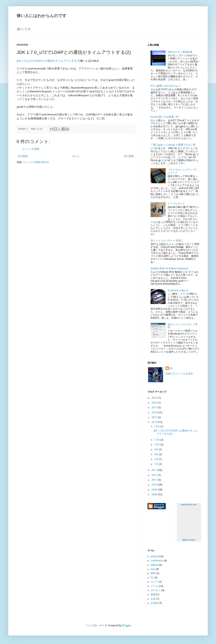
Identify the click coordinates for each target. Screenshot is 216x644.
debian (154, 565)
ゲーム (154, 586)
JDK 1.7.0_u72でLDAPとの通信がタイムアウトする (47, 61)
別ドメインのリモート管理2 (166, 241)
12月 (157, 426)
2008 (155, 494)
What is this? (189, 540)
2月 (157, 459)
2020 (155, 403)
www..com (189, 504)
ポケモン (156, 590)
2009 (155, 490)
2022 (155, 398)
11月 (157, 440)
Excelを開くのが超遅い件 (165, 117)
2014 (155, 422)
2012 (155, 475)
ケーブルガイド (176, 204)
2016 (155, 413)
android (155, 556)
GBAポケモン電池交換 (180, 52)
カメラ (154, 582)
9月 (157, 450)
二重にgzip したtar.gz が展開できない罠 (173, 145)
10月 (157, 445)
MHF (153, 573)
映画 (153, 595)
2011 (155, 480)
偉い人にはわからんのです (42, 16)
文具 (153, 599)
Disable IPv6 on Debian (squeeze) (169, 268)
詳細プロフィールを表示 (179, 374)
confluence (157, 561)
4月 (157, 454)
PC (152, 578)
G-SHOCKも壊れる (178, 290)
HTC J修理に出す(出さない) (166, 86)
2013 (155, 470)
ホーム (76, 156)
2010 (155, 485)
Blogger (127, 625)
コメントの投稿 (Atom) (36, 162)
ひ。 (172, 368)
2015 (155, 417)
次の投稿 (23, 156)
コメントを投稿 (31, 149)
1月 (157, 464)
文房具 (154, 603)
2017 (155, 408)
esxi (153, 569)
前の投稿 (129, 156)
